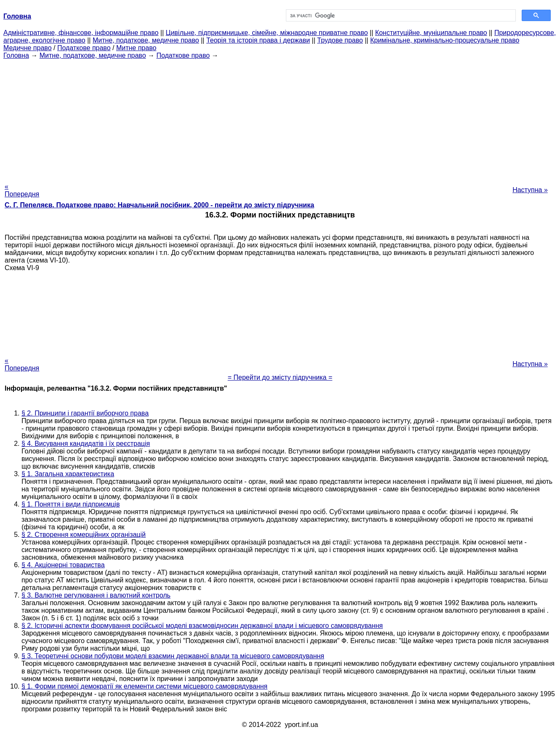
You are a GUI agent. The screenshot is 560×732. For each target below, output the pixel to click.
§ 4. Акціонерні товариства (63, 565)
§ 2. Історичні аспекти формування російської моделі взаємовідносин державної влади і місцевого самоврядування (202, 626)
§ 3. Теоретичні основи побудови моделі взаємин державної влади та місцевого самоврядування (173, 656)
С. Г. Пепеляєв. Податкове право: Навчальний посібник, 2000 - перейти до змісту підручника (159, 205)
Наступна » (530, 190)
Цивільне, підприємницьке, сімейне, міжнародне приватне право (267, 33)
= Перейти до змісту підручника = (280, 377)
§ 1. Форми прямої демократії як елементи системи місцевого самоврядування (144, 686)
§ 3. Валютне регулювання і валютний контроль (96, 595)
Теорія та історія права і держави (258, 40)
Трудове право (340, 40)
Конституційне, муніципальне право (431, 33)
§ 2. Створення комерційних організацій (84, 535)
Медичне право (28, 48)
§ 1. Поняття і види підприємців (71, 504)
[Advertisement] (280, 118)
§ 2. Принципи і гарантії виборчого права (85, 413)
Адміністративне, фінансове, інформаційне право (81, 33)
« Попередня (22, 190)
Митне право (136, 48)
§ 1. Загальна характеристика (68, 474)
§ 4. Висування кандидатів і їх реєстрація (86, 444)
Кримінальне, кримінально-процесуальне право (445, 40)
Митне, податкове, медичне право (146, 40)
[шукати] (400, 16)
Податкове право (84, 48)
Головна (16, 55)
